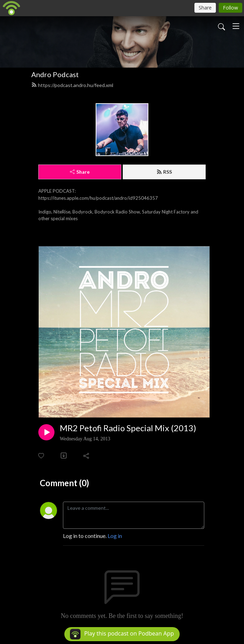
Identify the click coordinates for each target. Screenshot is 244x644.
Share (80, 172)
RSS (164, 172)
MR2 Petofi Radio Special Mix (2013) (128, 428)
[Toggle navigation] (236, 26)
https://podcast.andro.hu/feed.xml (72, 85)
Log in (115, 536)
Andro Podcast (55, 74)
